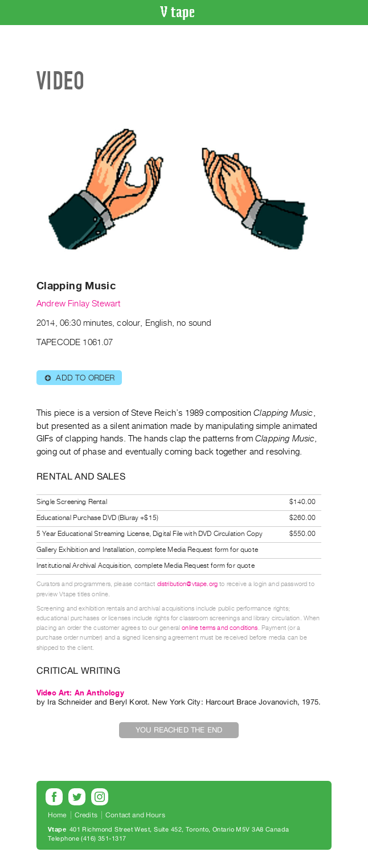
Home (57, 815)
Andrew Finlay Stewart (78, 304)
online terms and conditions (220, 628)
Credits (86, 815)
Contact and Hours (135, 815)
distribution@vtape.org (188, 584)
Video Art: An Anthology (80, 693)
